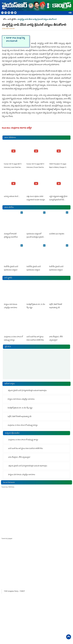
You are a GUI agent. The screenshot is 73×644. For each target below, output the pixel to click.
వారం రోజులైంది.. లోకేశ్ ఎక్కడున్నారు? (19, 457)
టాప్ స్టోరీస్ (12, 20)
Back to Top (69, 637)
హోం (5, 20)
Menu (70, 13)
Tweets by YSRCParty (8, 486)
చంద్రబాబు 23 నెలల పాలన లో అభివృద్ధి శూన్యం (23, 425)
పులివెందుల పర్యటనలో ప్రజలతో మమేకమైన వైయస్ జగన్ (35, 237)
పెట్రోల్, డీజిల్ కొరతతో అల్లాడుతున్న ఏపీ (20, 416)
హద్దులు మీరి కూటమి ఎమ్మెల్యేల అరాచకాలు (21, 399)
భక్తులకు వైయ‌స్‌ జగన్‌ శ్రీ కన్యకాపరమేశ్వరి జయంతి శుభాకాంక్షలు (27, 390)
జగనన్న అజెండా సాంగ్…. (12, 196)
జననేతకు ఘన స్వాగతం (57, 234)
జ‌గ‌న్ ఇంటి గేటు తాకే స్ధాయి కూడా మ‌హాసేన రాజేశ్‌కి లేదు (25, 448)
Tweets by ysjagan (7, 538)
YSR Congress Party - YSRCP (14, 591)
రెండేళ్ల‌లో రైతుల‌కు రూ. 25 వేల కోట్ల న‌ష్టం (20, 407)
